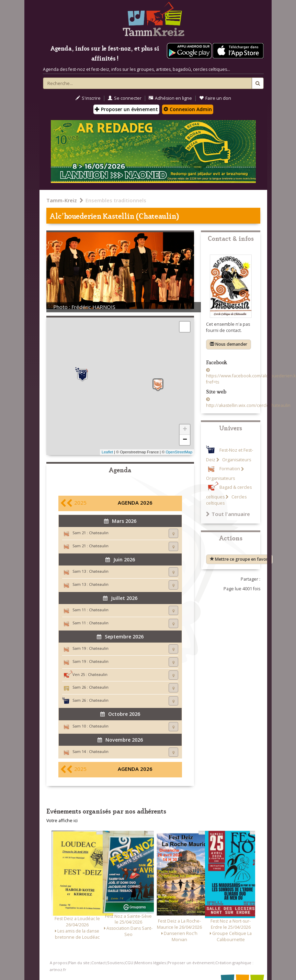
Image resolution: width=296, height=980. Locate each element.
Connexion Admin (188, 109)
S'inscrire (88, 98)
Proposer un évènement (126, 109)
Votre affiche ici (62, 821)
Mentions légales (150, 963)
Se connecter (125, 98)
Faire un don (215, 98)
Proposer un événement (191, 963)
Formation (230, 469)
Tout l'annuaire (228, 514)
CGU (129, 963)
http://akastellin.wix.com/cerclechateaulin (248, 405)
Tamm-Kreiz (62, 200)
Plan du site (79, 963)
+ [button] (185, 430)
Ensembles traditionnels (116, 200)
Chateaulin (99, 533)
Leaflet (107, 452)
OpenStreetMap (179, 452)
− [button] (185, 440)
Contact (99, 963)
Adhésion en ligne (170, 98)
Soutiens (115, 963)
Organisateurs (236, 460)
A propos (58, 963)
